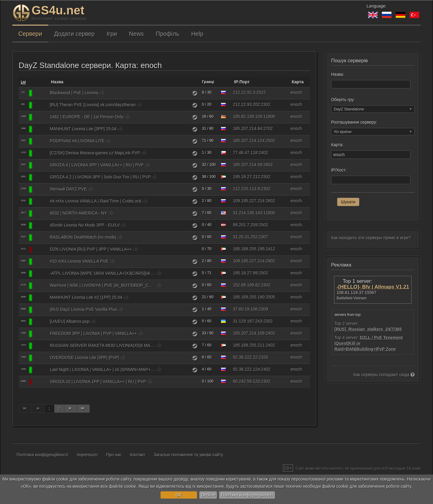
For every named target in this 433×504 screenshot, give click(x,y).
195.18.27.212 (247, 177)
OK (179, 495)
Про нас (114, 455)
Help (197, 34)
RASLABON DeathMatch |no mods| (83, 237)
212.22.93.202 (247, 104)
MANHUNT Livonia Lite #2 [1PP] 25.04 (86, 297)
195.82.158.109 (248, 116)
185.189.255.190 (249, 297)
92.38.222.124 (247, 369)
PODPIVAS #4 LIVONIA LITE (77, 141)
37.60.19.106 (245, 309)
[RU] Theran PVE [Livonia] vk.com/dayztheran (93, 105)
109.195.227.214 (249, 201)
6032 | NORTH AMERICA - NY (78, 213)
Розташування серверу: (354, 122)
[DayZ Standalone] (40, 93)
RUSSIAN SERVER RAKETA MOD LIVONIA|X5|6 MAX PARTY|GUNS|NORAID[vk (103, 345)
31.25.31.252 (245, 237)
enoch (296, 92)
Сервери (30, 34)
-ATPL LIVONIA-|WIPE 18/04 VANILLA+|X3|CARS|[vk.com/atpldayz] (103, 273)
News (136, 34)
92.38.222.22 (245, 357)
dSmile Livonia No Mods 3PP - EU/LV (85, 225)
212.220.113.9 (247, 189)
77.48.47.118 (245, 153)
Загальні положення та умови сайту (189, 455)
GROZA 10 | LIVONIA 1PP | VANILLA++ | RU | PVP (98, 382)
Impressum (87, 455)
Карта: (337, 145)
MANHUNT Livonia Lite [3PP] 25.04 (83, 129)
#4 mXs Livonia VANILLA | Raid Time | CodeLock (96, 201)
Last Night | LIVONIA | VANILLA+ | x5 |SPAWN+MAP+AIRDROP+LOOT (103, 369)
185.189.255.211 (249, 345)
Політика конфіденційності (247, 495)
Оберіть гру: (343, 100)
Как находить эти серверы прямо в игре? (371, 238)
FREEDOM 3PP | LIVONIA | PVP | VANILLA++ (93, 333)
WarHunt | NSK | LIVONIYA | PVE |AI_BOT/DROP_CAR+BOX (103, 285)
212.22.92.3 (244, 92)
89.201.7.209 (245, 225)
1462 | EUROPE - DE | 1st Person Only (87, 117)
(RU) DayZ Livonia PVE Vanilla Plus (83, 309)
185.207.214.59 (248, 165)
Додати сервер (74, 34)
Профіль (167, 34)
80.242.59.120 (247, 381)
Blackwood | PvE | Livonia (74, 93)
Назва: (338, 74)
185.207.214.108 (249, 333)
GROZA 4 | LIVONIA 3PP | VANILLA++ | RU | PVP (97, 165)
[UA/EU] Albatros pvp (70, 321)
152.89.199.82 (247, 285)
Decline (208, 495)
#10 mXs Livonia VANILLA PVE (79, 261)
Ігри (112, 34)
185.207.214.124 (249, 141)
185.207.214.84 (248, 128)
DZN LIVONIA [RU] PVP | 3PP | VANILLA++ (91, 249)
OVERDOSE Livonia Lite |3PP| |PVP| (85, 357)
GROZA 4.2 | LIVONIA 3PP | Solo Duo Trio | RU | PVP (100, 177)
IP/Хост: (339, 170)
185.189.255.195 (249, 249)
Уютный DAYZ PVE (68, 189)
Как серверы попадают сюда (384, 375)
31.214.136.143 (248, 213)
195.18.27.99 (245, 273)
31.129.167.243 (248, 321)
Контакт (138, 455)
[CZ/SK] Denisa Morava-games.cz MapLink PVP (95, 153)
